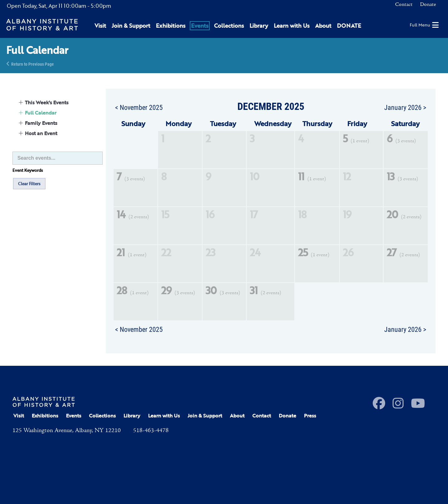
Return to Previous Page (33, 64)
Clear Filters (29, 184)
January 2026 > (405, 107)
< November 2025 (139, 107)
